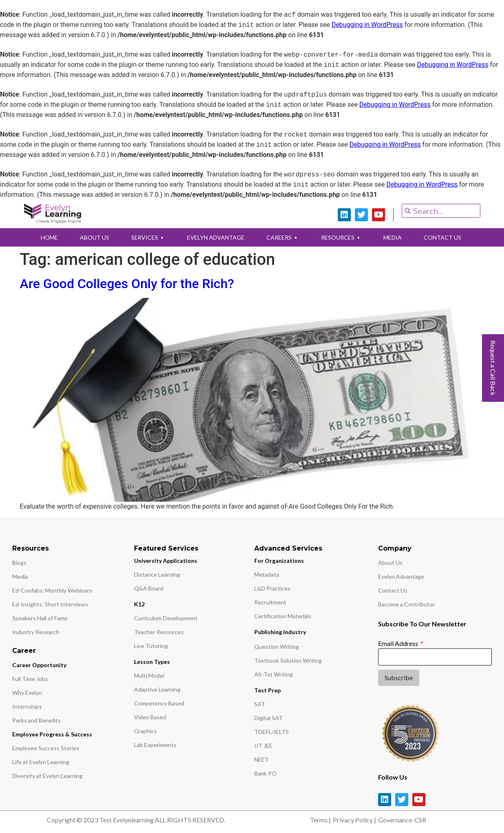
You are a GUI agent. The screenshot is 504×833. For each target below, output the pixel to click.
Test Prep (267, 690)
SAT (260, 704)
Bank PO (265, 773)
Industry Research (36, 632)
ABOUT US (93, 237)
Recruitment (270, 602)
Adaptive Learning (157, 689)
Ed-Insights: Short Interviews (50, 604)
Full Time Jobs (30, 679)
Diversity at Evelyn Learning (47, 776)
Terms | (320, 820)
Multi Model (149, 675)
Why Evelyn (27, 693)
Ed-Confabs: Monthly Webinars (52, 590)
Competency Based (159, 703)
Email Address (399, 643)
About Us (390, 563)
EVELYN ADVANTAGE (216, 237)
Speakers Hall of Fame (40, 618)
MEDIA (394, 237)
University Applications (166, 561)
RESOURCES (342, 237)
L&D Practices (272, 588)
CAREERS (283, 237)
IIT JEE (263, 746)
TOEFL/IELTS (272, 732)
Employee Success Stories (46, 748)
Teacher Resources (159, 632)
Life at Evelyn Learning (41, 762)
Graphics (145, 731)
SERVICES (147, 237)
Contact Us (393, 590)
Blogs (19, 563)
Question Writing (277, 647)
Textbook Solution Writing (288, 660)
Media (20, 576)
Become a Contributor (406, 604)
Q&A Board (149, 588)
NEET (262, 759)
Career (24, 651)
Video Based (150, 717)
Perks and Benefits (36, 720)
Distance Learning (157, 574)
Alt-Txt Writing (274, 674)
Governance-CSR (402, 820)
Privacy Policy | (354, 820)
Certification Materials (283, 616)
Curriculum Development (166, 618)
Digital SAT (269, 718)
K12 (139, 604)
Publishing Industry (280, 632)
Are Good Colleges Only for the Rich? (127, 284)
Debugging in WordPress (367, 25)
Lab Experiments (155, 745)
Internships (27, 706)
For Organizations (279, 561)
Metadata (267, 574)
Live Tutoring (151, 646)
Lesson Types (152, 662)
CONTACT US (445, 237)
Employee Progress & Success (52, 734)
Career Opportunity (39, 665)
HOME (48, 237)
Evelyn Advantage (401, 576)
